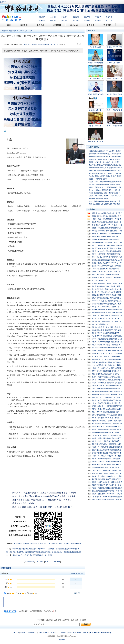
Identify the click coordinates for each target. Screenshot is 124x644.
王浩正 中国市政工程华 (96, 94)
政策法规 (42, 20)
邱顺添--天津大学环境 (114, 47)
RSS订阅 (86, 633)
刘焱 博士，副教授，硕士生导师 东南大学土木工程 (41, 44)
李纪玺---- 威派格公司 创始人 (99, 198)
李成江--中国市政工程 (114, 126)
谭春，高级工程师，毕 (96, 79)
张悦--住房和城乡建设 (96, 142)
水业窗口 (65, 17)
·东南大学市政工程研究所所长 (70, 543)
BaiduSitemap (95, 633)
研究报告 (76, 20)
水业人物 (87, 17)
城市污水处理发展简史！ (100, 324)
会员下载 (109, 20)
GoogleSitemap (106, 633)
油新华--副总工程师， (114, 63)
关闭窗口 (57, 562)
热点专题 (109, 17)
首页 (10, 31)
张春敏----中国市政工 (96, 126)
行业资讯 (16, 31)
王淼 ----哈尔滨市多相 (114, 110)
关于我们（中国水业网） (28, 633)
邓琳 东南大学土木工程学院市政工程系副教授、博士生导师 (32, 555)
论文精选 (76, 17)
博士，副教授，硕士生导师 (29, 543)
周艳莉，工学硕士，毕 (114, 79)
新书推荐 (87, 20)
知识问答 (98, 20)
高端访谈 (98, 17)
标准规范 (53, 20)
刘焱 (16, 543)
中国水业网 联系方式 (45, 633)
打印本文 (48, 562)
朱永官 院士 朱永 (96, 47)
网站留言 (71, 633)
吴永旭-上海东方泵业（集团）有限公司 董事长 (104, 193)
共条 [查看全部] (77, 573)
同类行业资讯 (6, 568)
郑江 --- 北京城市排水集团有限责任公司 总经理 (105, 185)
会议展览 (65, 20)
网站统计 (62, 640)
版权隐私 (64, 633)
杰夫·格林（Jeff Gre (96, 110)
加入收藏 (40, 562)
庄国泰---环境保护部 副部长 (98, 179)
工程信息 (53, 17)
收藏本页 (3, 2)
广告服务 (78, 633)
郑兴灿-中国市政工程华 (114, 94)
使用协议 (56, 633)
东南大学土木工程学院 (49, 543)
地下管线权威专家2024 (99, 280)
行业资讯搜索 (29, 562)
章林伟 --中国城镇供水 (96, 63)
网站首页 (42, 17)
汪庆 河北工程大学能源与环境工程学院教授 (106, 450)
